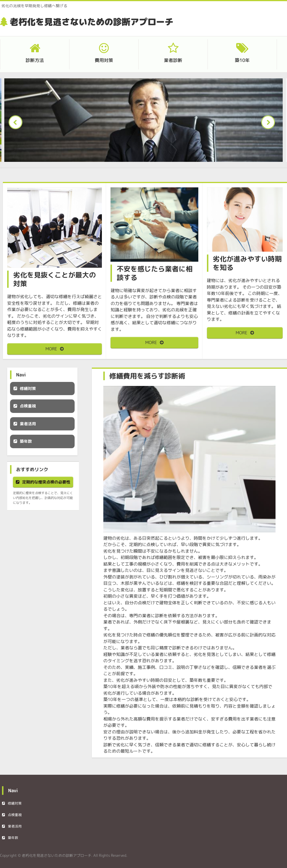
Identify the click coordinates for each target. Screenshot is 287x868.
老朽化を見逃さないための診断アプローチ (92, 22)
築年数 (26, 441)
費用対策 (104, 60)
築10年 (242, 60)
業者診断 (173, 60)
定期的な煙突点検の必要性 (46, 482)
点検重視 (28, 406)
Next (270, 124)
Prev (17, 124)
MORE (51, 349)
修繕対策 (28, 388)
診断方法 (35, 60)
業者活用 (28, 424)
